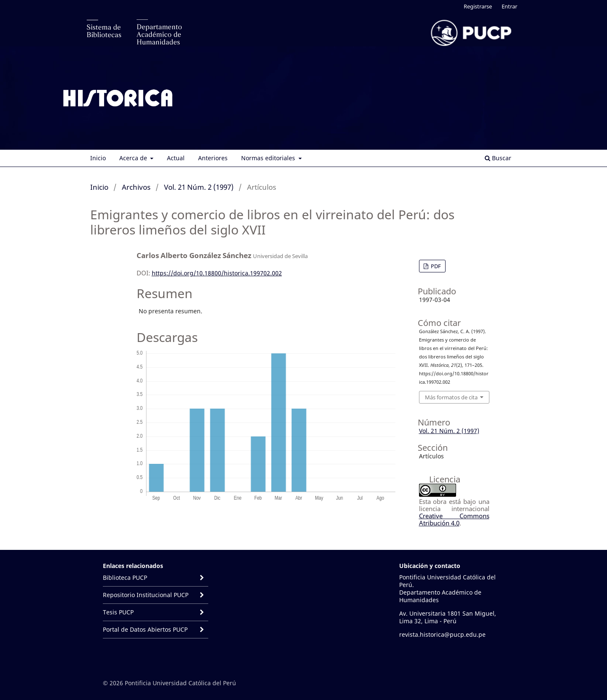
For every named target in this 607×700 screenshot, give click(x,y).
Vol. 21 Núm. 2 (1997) (199, 187)
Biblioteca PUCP (125, 577)
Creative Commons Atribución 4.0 (454, 519)
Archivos (136, 187)
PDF (435, 266)
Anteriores (213, 158)
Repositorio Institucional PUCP (146, 595)
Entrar (509, 6)
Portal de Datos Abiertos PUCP (146, 629)
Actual (176, 158)
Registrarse (478, 6)
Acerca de (134, 158)
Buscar (498, 158)
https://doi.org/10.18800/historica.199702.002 (217, 273)
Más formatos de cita (451, 397)
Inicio (98, 158)
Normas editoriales (269, 158)
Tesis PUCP (118, 612)
